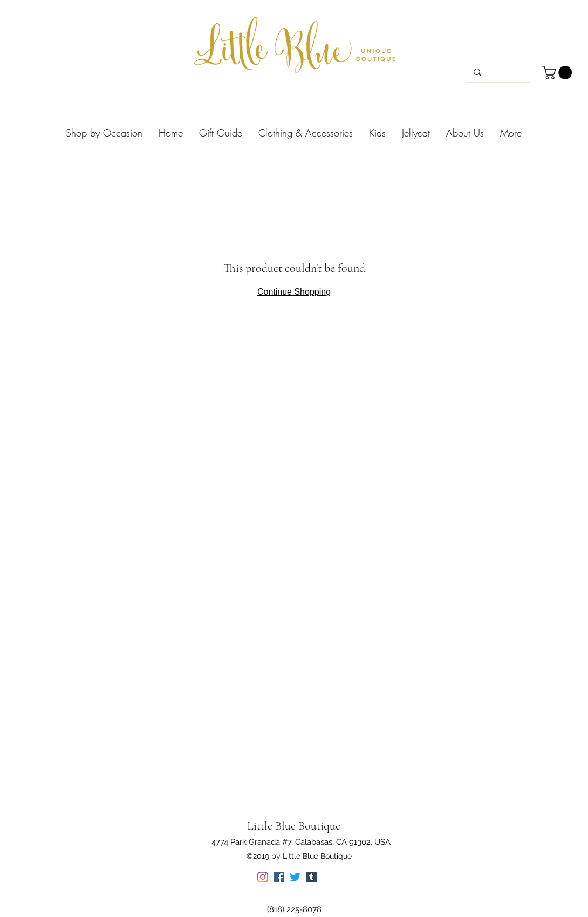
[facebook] (580, 133)
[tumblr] (311, 877)
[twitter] (295, 877)
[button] (559, 73)
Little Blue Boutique (294, 826)
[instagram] (564, 133)
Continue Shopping (294, 292)
